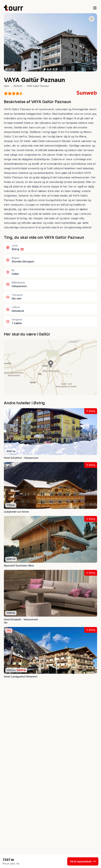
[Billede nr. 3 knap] (51, 69)
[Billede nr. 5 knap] (57, 69)
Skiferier (18, 86)
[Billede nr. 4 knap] (54, 69)
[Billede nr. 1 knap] (45, 69)
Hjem (7, 86)
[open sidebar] (95, 8)
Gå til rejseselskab (83, 861)
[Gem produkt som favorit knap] (92, 19)
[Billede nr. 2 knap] (48, 69)
